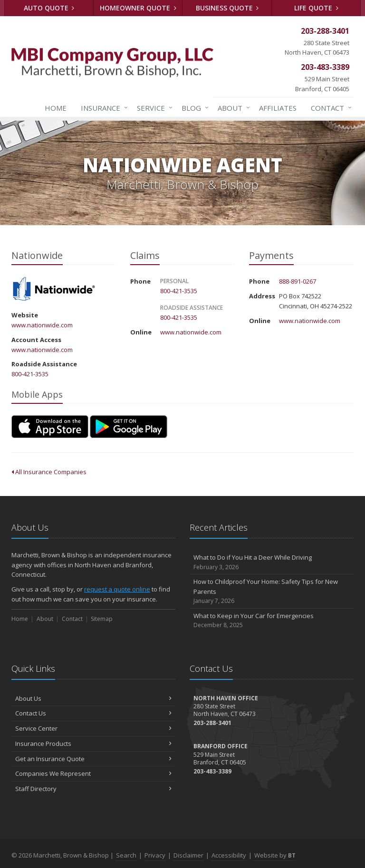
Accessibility (229, 855)
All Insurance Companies (49, 472)
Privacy (155, 855)
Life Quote (316, 8)
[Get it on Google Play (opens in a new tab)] (129, 427)
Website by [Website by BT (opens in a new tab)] (275, 855)
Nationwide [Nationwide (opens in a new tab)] (54, 290)
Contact (329, 108)
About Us (93, 698)
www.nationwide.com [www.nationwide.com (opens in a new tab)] (42, 325)
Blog (193, 108)
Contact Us (93, 713)
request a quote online (117, 589)
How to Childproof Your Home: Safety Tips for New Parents (272, 591)
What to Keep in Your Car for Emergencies (272, 621)
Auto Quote (49, 8)
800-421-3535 (30, 374)
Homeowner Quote (138, 8)
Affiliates (278, 108)
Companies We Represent (93, 773)
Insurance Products (93, 744)
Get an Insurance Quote (93, 759)
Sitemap (102, 619)
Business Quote (227, 8)
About (232, 108)
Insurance (102, 108)
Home (56, 108)
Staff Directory (93, 789)
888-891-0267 (298, 281)
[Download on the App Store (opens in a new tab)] (50, 427)
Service (153, 108)
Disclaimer (188, 855)
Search (126, 855)
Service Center (93, 728)
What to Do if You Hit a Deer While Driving (272, 562)
